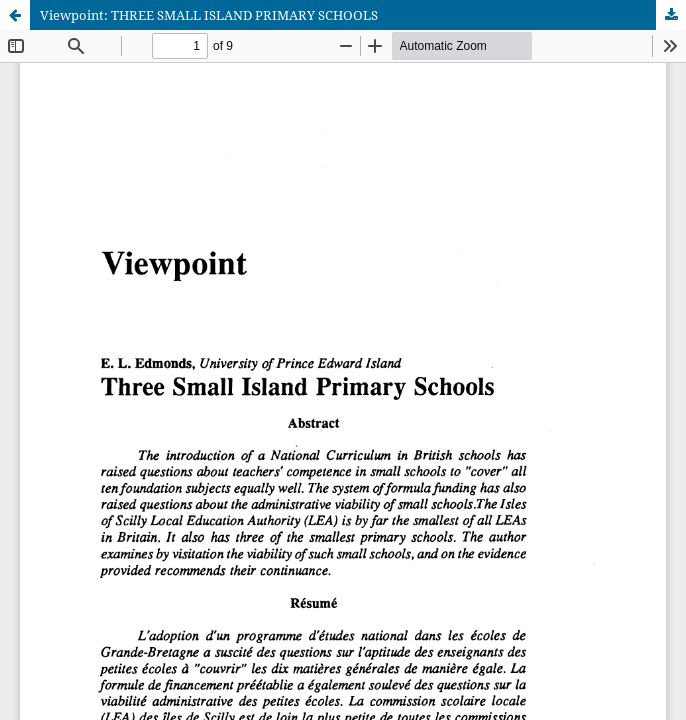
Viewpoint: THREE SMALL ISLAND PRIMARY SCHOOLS (209, 15)
